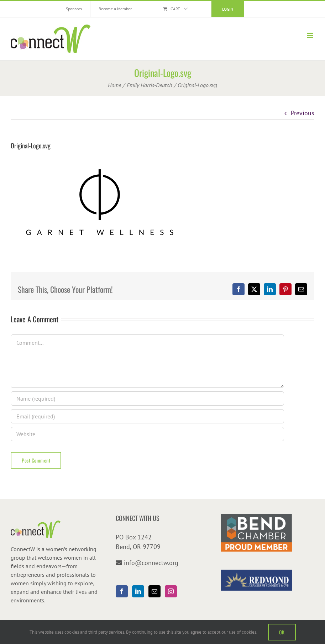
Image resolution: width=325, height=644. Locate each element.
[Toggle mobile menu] (311, 35)
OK (282, 632)
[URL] (147, 434)
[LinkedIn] (138, 591)
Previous (303, 113)
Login (228, 9)
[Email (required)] (147, 416)
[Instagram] (171, 591)
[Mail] (154, 591)
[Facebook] (122, 591)
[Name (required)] (147, 398)
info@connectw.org (151, 563)
